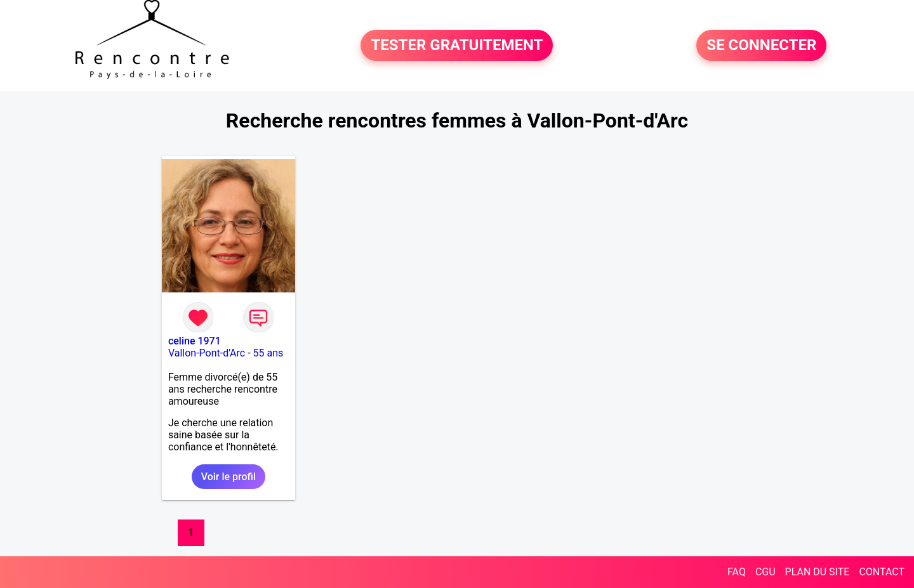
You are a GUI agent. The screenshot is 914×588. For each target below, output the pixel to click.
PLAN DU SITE (818, 572)
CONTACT (882, 572)
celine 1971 (195, 341)
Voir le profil (228, 477)
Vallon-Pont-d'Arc (207, 353)
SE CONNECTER (761, 46)
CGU (765, 572)
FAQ (737, 572)
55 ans (268, 353)
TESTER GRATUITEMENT (457, 46)
